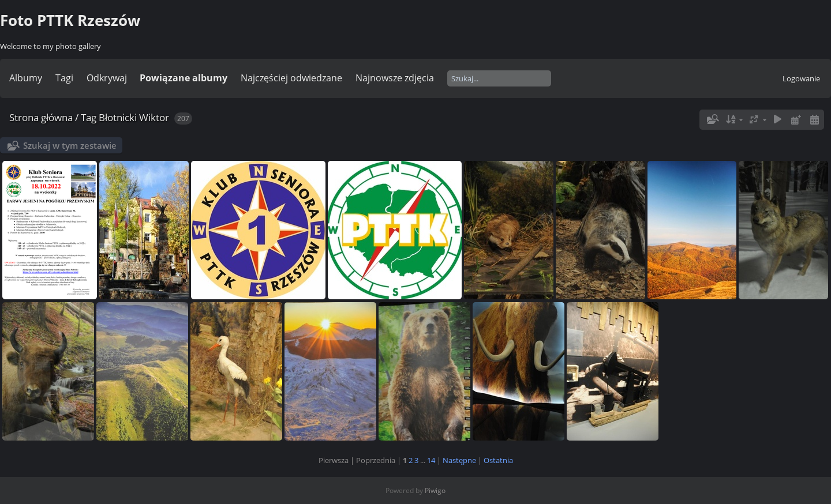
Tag (89, 117)
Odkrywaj (107, 78)
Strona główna (41, 117)
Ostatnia (498, 460)
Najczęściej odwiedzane (291, 78)
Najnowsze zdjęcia (395, 78)
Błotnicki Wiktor (134, 117)
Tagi (64, 78)
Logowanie (801, 78)
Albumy (26, 78)
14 (431, 460)
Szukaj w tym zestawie (70, 145)
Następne (459, 460)
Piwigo (435, 490)
